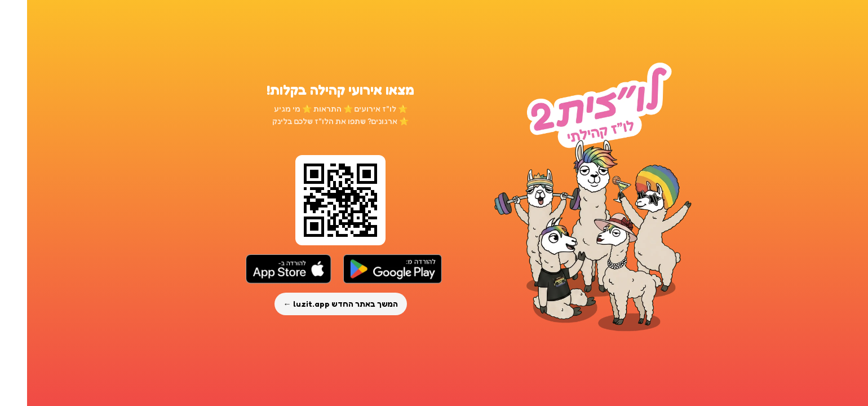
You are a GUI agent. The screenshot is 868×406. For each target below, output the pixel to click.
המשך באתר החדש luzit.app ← (314, 304)
